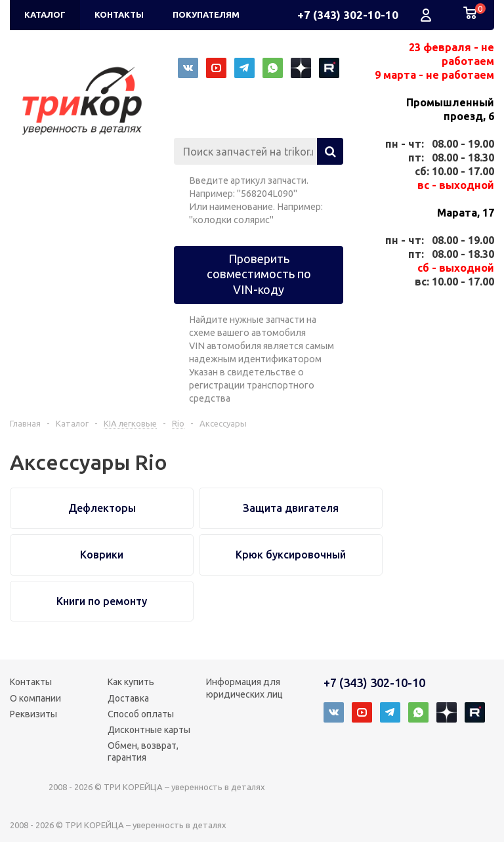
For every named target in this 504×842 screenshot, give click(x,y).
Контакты (31, 682)
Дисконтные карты (149, 730)
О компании (35, 698)
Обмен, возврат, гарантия (143, 751)
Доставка (128, 698)
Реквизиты (33, 714)
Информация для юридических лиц (244, 688)
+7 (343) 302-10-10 (348, 15)
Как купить (131, 682)
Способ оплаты (141, 714)
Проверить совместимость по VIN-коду (259, 274)
